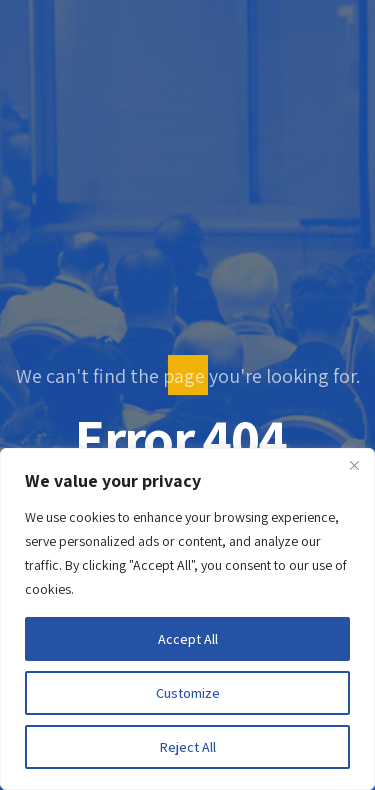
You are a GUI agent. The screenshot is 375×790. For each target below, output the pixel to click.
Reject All (188, 747)
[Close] (354, 465)
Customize (188, 693)
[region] (187, 619)
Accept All (188, 639)
